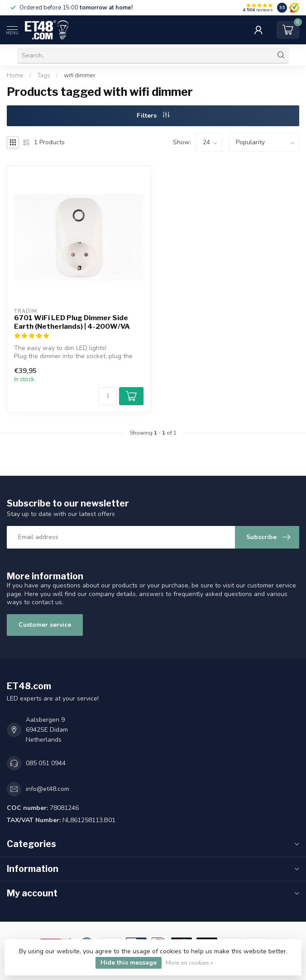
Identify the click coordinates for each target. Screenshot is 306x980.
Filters (153, 116)
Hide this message (129, 963)
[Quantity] (108, 396)
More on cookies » (189, 963)
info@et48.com (48, 789)
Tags (44, 76)
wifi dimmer (80, 76)
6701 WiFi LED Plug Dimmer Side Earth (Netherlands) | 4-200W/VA (72, 322)
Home (15, 76)
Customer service (45, 625)
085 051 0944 (46, 763)
